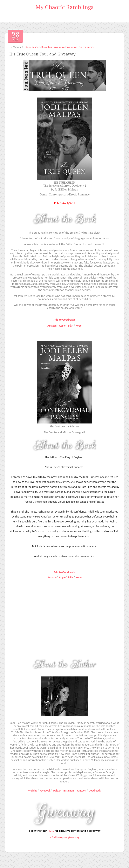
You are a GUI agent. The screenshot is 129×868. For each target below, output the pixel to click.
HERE (51, 831)
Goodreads (95, 791)
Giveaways (71, 47)
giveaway (59, 47)
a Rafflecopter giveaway (65, 837)
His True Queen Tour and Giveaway (42, 54)
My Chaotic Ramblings (64, 7)
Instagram (69, 791)
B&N (71, 326)
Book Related (33, 47)
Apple (62, 326)
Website (33, 791)
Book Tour (47, 47)
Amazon (52, 326)
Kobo (79, 326)
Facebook (45, 791)
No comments (87, 47)
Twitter (57, 791)
